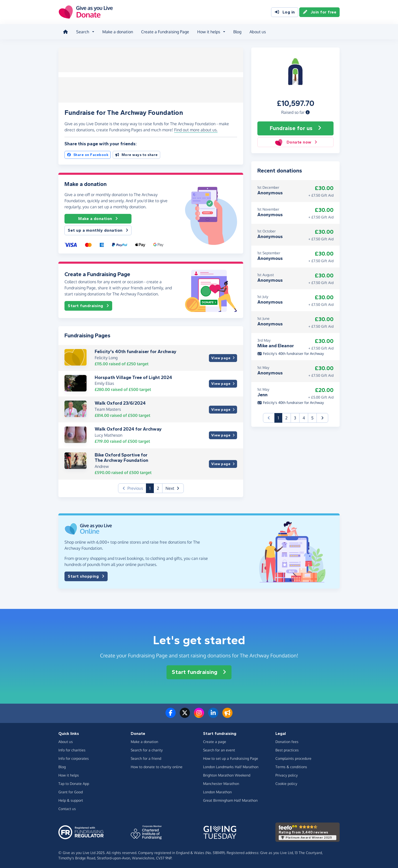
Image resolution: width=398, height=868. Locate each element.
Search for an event (219, 749)
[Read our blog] (227, 715)
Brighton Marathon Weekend (227, 775)
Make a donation (117, 31)
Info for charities (72, 749)
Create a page (215, 741)
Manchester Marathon (221, 783)
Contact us (67, 808)
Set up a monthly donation (98, 230)
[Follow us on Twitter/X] (185, 715)
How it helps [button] (208, 31)
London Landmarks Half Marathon (231, 766)
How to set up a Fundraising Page (231, 758)
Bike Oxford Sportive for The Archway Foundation (121, 457)
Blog (237, 31)
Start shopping (86, 576)
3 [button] (295, 417)
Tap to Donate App (74, 783)
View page (223, 357)
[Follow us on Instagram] (199, 715)
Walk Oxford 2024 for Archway (128, 428)
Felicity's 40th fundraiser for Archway (136, 351)
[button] (308, 112)
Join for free (320, 12)
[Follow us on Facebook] (171, 715)
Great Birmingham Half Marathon (230, 800)
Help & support (71, 800)
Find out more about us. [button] (196, 129)
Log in (285, 12)
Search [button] (82, 31)
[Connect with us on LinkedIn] (213, 715)
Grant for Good (71, 791)
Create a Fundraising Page (165, 31)
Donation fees (287, 741)
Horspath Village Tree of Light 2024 (133, 377)
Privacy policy (287, 775)
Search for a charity (147, 749)
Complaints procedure (293, 758)
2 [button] (158, 487)
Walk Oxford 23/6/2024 (120, 403)
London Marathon (217, 791)
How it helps (69, 775)
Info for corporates (74, 758)
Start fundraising (88, 305)
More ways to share (136, 154)
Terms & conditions (291, 766)
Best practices (287, 749)
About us (257, 31)
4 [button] (304, 417)
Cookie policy (286, 783)
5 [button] (312, 417)
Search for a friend (146, 758)
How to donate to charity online (157, 766)
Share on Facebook (88, 154)
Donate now (295, 141)
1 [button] (152, 487)
